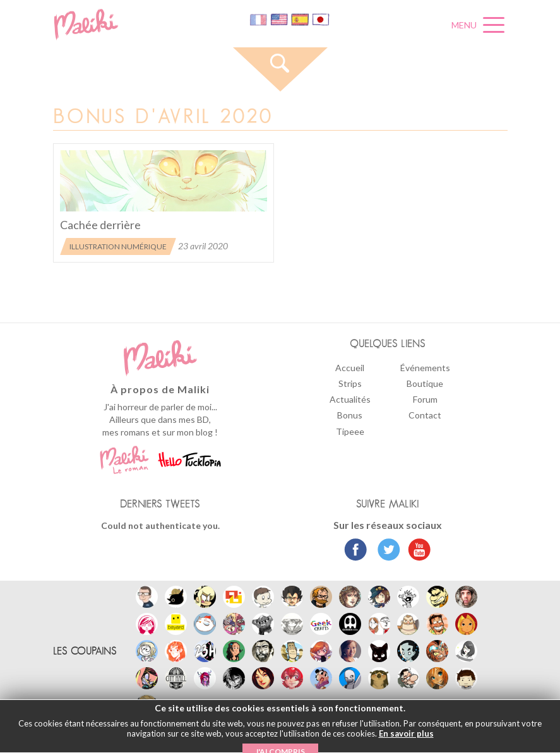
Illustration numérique (118, 246)
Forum (425, 399)
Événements (425, 368)
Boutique (425, 383)
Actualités (350, 399)
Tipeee (350, 431)
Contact (425, 415)
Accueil (350, 368)
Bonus (350, 415)
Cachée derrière (100, 225)
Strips (350, 383)
